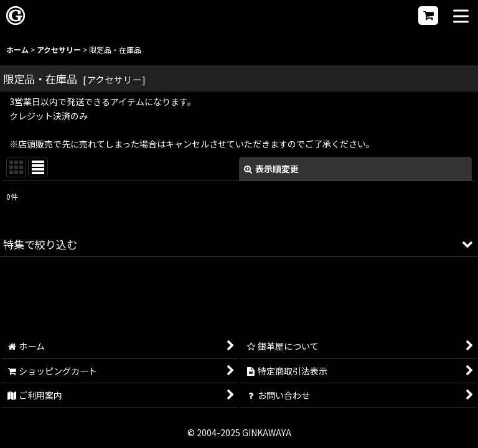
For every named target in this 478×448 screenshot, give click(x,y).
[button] (461, 17)
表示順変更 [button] (271, 169)
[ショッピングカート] (428, 16)
